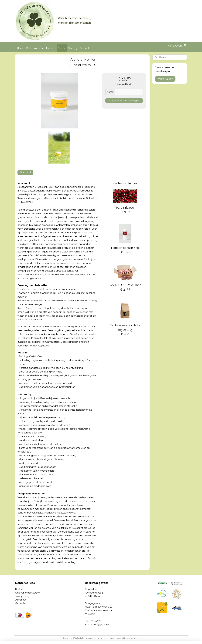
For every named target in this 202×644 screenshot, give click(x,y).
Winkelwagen (165, 79)
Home (21, 48)
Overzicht (25, 172)
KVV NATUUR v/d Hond (125, 285)
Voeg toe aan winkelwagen (124, 101)
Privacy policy (22, 596)
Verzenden (21, 603)
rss (95, 638)
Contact (84, 48)
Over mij (73, 48)
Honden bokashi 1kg (125, 248)
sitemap (89, 638)
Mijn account (177, 46)
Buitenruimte (35, 48)
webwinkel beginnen (106, 638)
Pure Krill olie (125, 208)
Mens (51, 48)
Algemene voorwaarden (27, 593)
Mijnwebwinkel (133, 638)
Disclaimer (21, 600)
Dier (62, 48)
